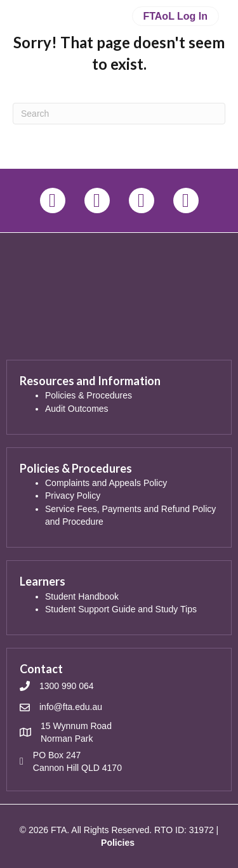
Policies (118, 843)
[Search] (119, 114)
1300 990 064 (67, 686)
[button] (53, 201)
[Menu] (119, 77)
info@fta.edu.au (71, 707)
